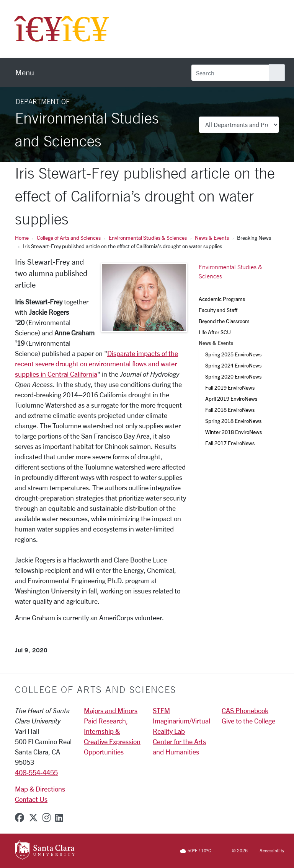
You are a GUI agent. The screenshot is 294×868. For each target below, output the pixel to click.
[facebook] (20, 818)
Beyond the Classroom (224, 321)
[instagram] (47, 818)
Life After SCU (215, 332)
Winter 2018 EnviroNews (234, 432)
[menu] (25, 73)
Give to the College (248, 721)
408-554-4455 (36, 772)
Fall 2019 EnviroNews (230, 388)
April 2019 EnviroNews (231, 399)
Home (22, 238)
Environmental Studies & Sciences (148, 238)
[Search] (230, 73)
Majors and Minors (111, 710)
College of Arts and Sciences (69, 238)
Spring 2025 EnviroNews (233, 354)
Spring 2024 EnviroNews (233, 365)
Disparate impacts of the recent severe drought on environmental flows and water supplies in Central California (96, 364)
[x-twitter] (33, 818)
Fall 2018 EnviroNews (230, 410)
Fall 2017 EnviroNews (230, 443)
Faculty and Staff (218, 310)
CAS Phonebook (245, 710)
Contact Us (31, 799)
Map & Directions (40, 789)
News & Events (212, 238)
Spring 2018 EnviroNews (233, 421)
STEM (161, 710)
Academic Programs (222, 299)
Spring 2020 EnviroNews (233, 376)
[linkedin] (59, 818)
